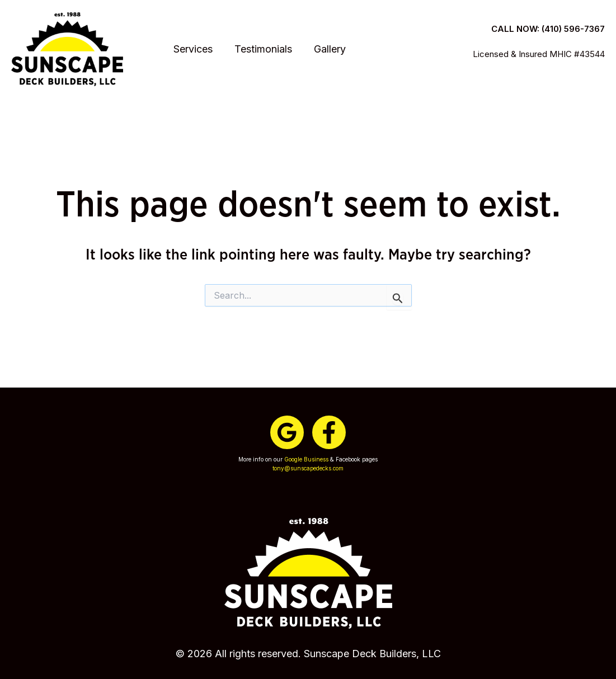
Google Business (306, 459)
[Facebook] (329, 432)
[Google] (287, 432)
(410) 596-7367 (573, 23)
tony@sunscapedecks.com (308, 468)
